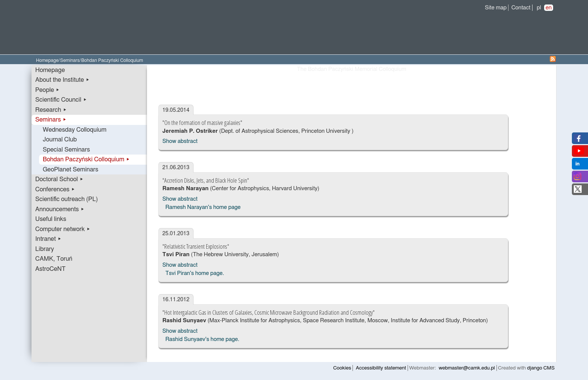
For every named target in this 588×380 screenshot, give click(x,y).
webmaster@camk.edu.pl (467, 368)
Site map (496, 8)
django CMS (541, 368)
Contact (521, 8)
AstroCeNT (50, 269)
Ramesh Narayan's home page (203, 207)
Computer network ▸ (63, 229)
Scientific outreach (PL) (67, 199)
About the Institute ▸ (62, 80)
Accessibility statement (381, 368)
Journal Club (60, 140)
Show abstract (180, 141)
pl (539, 8)
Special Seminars (66, 150)
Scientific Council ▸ (61, 100)
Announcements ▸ (60, 209)
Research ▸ (51, 110)
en (549, 8)
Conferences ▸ (55, 189)
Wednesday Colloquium (75, 130)
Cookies (342, 368)
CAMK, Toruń (54, 259)
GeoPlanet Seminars (70, 170)
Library (45, 249)
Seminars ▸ (51, 120)
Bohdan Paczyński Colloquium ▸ (86, 159)
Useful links (51, 219)
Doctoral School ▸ (59, 179)
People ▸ (47, 90)
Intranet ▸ (48, 239)
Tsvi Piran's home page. (195, 273)
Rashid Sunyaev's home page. (202, 339)
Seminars (70, 61)
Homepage (47, 61)
